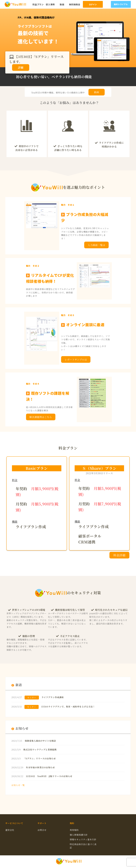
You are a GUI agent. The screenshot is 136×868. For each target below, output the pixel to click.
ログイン (93, 5)
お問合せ (42, 830)
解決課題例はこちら (41, 417)
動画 (62, 4)
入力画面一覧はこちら (96, 246)
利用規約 (74, 830)
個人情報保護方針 (79, 835)
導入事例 (50, 4)
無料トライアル (121, 4)
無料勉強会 (75, 4)
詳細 (21, 67)
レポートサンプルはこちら (76, 360)
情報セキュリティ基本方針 (83, 839)
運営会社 (10, 830)
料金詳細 (119, 555)
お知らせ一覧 (18, 785)
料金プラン (38, 4)
